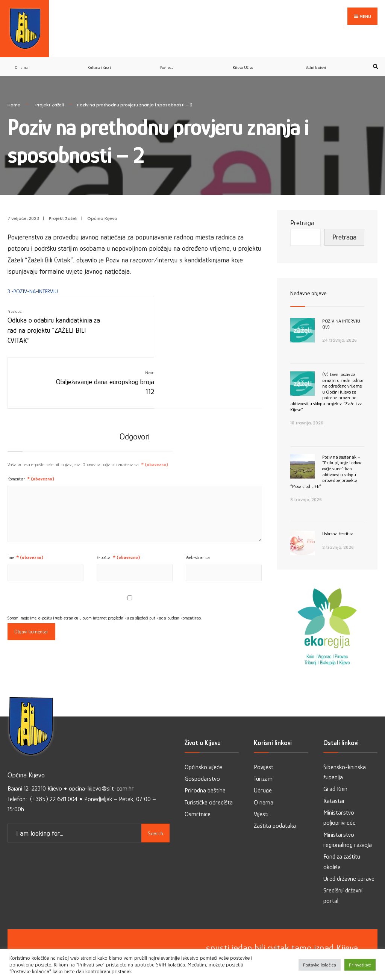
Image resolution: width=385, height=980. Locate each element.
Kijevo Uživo (243, 54)
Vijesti (261, 801)
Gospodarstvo (202, 766)
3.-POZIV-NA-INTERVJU (33, 278)
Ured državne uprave (349, 866)
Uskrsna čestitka (338, 520)
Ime (25, 492)
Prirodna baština (205, 778)
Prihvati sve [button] (360, 965)
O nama (21, 54)
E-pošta (118, 492)
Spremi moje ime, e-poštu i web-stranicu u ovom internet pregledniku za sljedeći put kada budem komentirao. (105, 553)
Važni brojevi (316, 54)
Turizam (263, 766)
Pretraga (302, 210)
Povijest (167, 54)
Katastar (334, 788)
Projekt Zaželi (50, 92)
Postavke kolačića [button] (320, 965)
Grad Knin (335, 776)
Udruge (263, 778)
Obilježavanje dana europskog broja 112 (221, 308)
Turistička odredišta (209, 789)
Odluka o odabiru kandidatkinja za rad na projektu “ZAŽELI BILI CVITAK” (51, 313)
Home (14, 92)
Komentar (31, 414)
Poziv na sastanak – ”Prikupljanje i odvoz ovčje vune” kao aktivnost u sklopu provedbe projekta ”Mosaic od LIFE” (326, 458)
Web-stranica (198, 492)
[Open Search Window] (374, 54)
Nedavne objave (311, 280)
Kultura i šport (99, 54)
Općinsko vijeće (203, 754)
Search (155, 818)
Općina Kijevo (102, 206)
